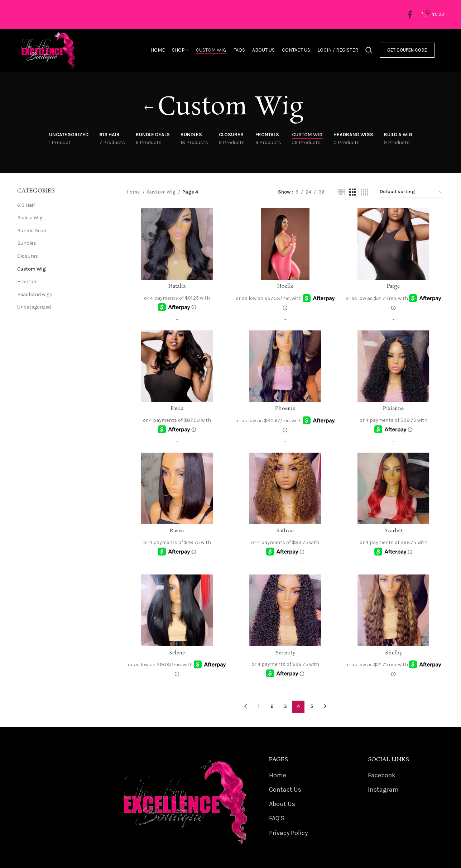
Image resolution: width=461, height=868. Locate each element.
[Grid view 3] (353, 192)
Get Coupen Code (407, 50)
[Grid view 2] (341, 192)
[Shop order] (412, 192)
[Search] (369, 50)
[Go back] (149, 108)
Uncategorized (34, 307)
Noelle (285, 286)
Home (134, 192)
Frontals (27, 282)
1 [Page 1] (259, 706)
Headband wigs (35, 294)
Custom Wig (32, 269)
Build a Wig (30, 218)
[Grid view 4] (364, 192)
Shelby (393, 653)
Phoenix (285, 409)
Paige (393, 286)
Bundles (27, 243)
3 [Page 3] (285, 706)
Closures (28, 256)
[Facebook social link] (410, 14)
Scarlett (393, 531)
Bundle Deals (32, 231)
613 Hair (26, 205)
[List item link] (314, 775)
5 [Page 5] (312, 706)
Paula (177, 409)
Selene (177, 653)
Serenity (285, 653)
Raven (177, 531)
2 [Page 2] (272, 706)
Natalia (177, 286)
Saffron (285, 531)
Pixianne (393, 409)
